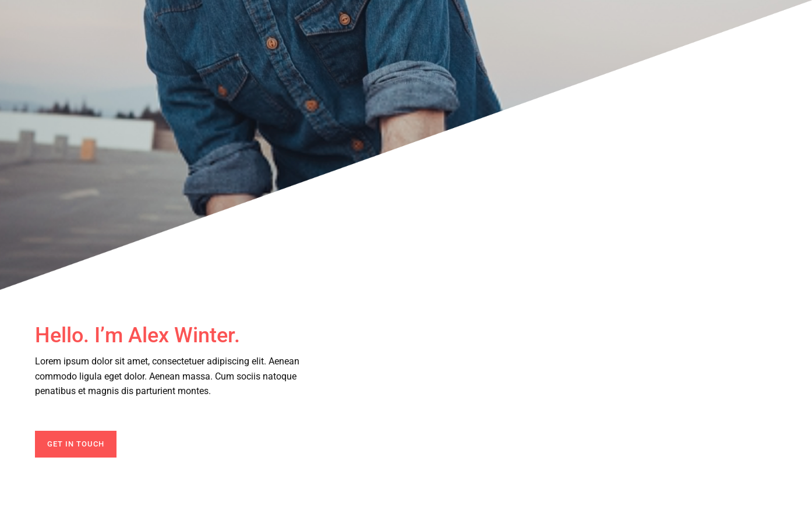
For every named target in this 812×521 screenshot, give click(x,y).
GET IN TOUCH (76, 444)
